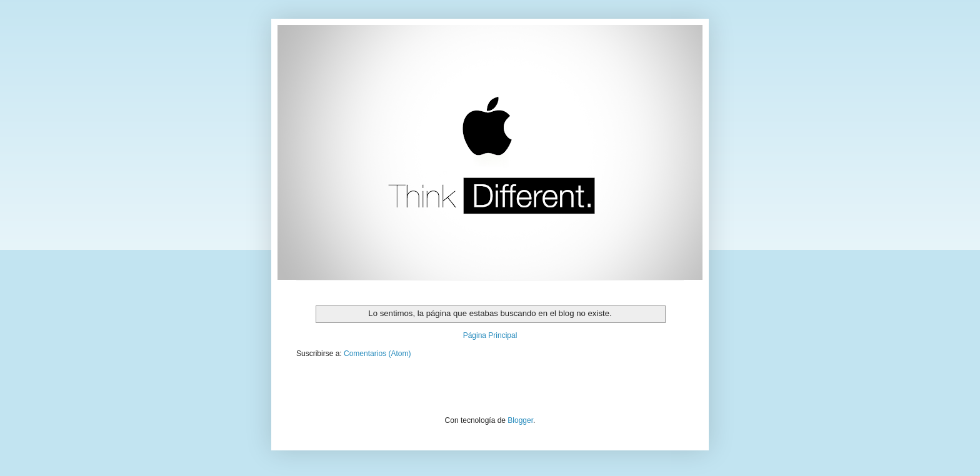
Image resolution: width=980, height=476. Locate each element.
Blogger (520, 420)
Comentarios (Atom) (377, 354)
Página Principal (490, 335)
